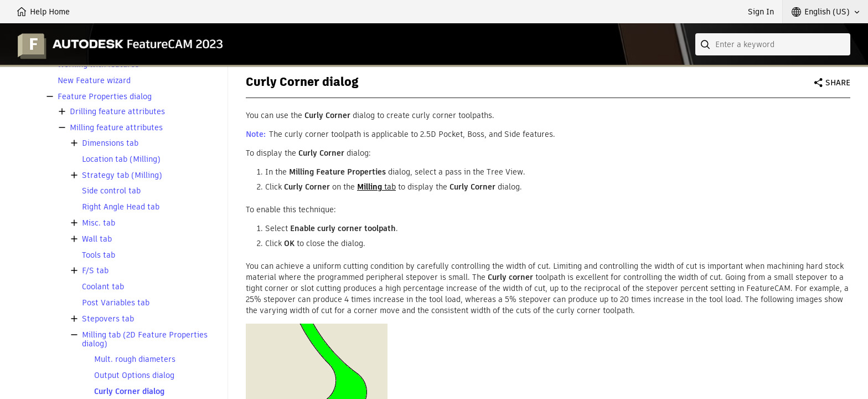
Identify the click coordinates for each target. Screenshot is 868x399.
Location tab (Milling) (121, 159)
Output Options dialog (134, 375)
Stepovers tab (108, 319)
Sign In (761, 12)
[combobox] (773, 44)
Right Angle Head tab (121, 207)
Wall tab (97, 239)
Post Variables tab (116, 303)
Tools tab (99, 255)
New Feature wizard (94, 81)
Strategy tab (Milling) (122, 175)
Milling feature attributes (116, 128)
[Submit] (706, 44)
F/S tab (95, 271)
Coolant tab (103, 287)
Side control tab (111, 191)
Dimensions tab (110, 143)
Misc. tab (99, 223)
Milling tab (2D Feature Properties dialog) (145, 340)
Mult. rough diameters (135, 359)
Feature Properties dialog (105, 97)
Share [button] (838, 83)
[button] (825, 12)
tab (376, 187)
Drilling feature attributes (117, 112)
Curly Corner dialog (129, 392)
